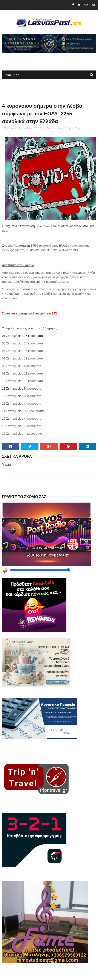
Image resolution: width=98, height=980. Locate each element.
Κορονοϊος (57, 128)
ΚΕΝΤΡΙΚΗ (12, 75)
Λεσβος (69, 128)
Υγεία (78, 128)
